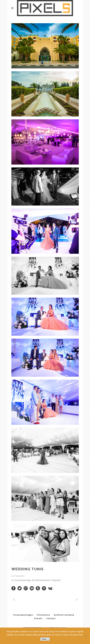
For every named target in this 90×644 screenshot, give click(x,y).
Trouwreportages (23, 615)
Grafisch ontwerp (64, 615)
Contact (51, 619)
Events (38, 619)
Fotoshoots (43, 615)
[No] (86, 636)
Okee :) (45, 639)
